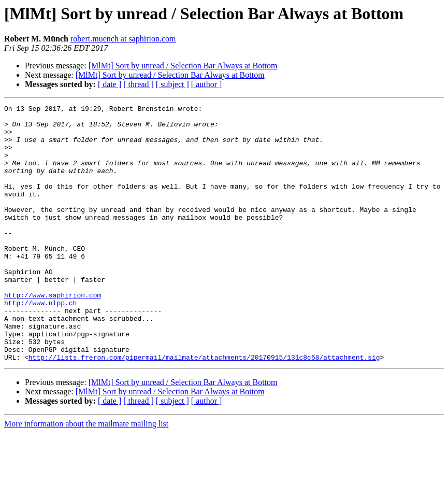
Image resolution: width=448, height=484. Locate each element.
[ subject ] (172, 84)
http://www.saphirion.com (53, 334)
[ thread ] (139, 84)
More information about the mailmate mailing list (86, 475)
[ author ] (207, 84)
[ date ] (110, 84)
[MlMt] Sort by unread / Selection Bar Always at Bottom (183, 66)
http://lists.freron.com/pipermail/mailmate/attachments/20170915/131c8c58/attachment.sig (204, 408)
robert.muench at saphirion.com (123, 39)
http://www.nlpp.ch (40, 343)
